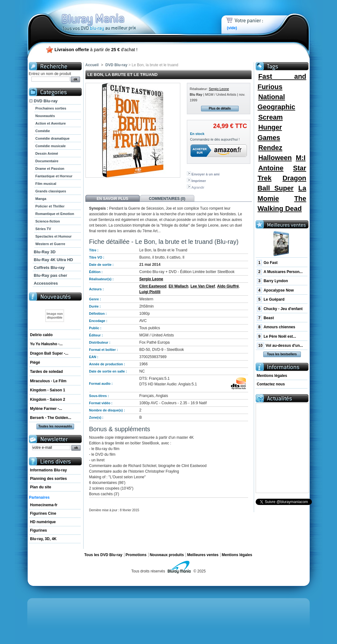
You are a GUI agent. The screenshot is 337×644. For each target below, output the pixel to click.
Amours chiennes (276, 327)
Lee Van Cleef (203, 286)
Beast (265, 318)
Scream (270, 117)
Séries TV (43, 229)
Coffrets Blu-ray (49, 268)
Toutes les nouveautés (55, 426)
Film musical (46, 184)
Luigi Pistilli (150, 292)
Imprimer (199, 181)
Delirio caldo (41, 335)
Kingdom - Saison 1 (48, 390)
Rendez (270, 148)
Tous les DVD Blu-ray (103, 555)
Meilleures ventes (203, 555)
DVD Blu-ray (46, 101)
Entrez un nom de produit (50, 74)
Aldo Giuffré (228, 286)
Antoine (271, 168)
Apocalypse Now (275, 290)
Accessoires (46, 283)
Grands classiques (51, 191)
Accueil (92, 65)
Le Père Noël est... (277, 336)
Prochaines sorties (51, 108)
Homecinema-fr (44, 505)
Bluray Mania (111, 16)
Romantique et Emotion (55, 214)
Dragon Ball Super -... (49, 353)
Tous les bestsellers (282, 354)
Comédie (43, 131)
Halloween (275, 158)
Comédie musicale (51, 146)
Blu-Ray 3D (45, 252)
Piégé (35, 362)
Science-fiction (48, 221)
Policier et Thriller (50, 206)
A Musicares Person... (280, 272)
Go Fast (267, 263)
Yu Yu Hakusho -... (46, 344)
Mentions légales (272, 376)
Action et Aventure (51, 123)
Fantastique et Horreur (54, 176)
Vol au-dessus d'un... (280, 346)
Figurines (39, 530)
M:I (301, 158)
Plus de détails (220, 108)
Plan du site (41, 487)
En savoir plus (112, 199)
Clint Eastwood (153, 286)
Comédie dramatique (53, 138)
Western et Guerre (50, 244)
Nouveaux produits (167, 555)
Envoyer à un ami (206, 174)
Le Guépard (271, 299)
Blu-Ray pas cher (51, 275)
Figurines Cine (43, 513)
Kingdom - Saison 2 (48, 400)
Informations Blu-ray (49, 470)
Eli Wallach (179, 286)
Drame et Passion (50, 169)
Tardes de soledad (46, 372)
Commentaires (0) (167, 199)
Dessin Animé (47, 153)
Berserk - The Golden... (51, 418)
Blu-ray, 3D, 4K (43, 539)
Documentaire (47, 161)
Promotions (136, 555)
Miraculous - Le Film (48, 381)
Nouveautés (45, 116)
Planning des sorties (49, 479)
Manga (41, 199)
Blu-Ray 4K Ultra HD (54, 260)
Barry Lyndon (272, 281)
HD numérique (43, 522)
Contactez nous (271, 384)
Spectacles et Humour (54, 236)
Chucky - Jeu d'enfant (280, 309)
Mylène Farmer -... (46, 409)
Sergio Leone (219, 89)
